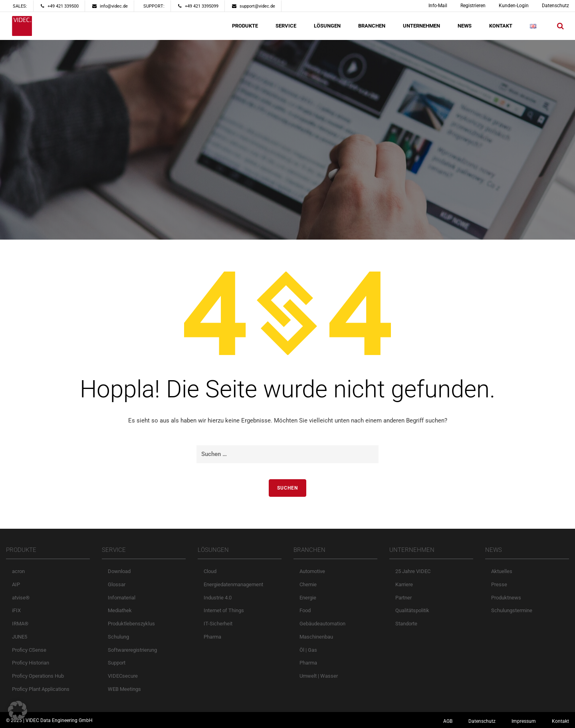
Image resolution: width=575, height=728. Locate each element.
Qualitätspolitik (412, 610)
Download (119, 571)
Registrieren (473, 6)
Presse (499, 584)
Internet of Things (224, 610)
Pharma (212, 637)
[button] (18, 710)
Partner (403, 598)
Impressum (524, 721)
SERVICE (286, 26)
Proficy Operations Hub (38, 676)
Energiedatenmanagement (233, 584)
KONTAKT (501, 26)
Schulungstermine (512, 610)
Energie (308, 598)
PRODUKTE (245, 26)
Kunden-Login (514, 6)
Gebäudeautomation (322, 624)
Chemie (308, 584)
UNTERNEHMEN (421, 26)
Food (305, 610)
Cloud (210, 571)
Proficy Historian (31, 663)
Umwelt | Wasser (319, 676)
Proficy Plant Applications (41, 689)
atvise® (21, 598)
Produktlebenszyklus (131, 624)
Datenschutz (555, 6)
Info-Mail (438, 6)
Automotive (312, 571)
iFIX (16, 610)
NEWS (465, 26)
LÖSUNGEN (327, 26)
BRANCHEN (372, 26)
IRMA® (20, 624)
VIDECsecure (123, 676)
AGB (448, 721)
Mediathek (120, 610)
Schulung (118, 637)
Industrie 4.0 (218, 598)
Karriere (404, 584)
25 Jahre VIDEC (413, 571)
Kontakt (560, 721)
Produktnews (506, 598)
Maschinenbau (316, 637)
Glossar (117, 584)
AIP (16, 584)
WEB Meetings (124, 689)
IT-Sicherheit (218, 624)
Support (117, 663)
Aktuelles (502, 571)
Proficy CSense (29, 650)
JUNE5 (20, 637)
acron (18, 571)
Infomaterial (122, 598)
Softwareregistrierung (132, 650)
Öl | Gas (308, 650)
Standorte (406, 624)
